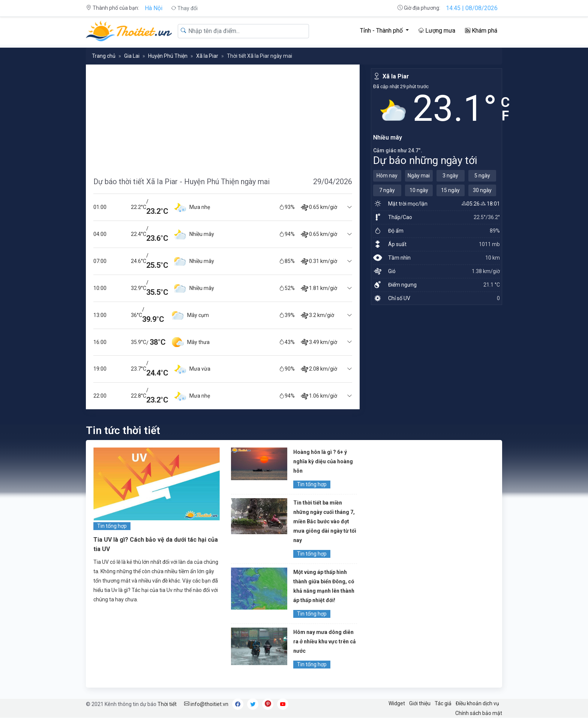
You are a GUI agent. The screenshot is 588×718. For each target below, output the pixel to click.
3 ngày (450, 176)
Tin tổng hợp (112, 526)
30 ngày (482, 190)
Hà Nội (154, 8)
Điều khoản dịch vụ (477, 703)
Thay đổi (184, 8)
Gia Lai (132, 56)
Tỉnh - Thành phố (382, 31)
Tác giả (443, 703)
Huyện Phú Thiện (168, 56)
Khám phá (481, 31)
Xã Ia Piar (207, 56)
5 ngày (482, 176)
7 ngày (387, 190)
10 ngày (419, 190)
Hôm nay (387, 176)
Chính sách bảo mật (479, 713)
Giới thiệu (420, 703)
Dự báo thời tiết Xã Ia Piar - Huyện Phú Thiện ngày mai (181, 182)
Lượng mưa (437, 31)
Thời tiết (167, 704)
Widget (397, 703)
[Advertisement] (223, 117)
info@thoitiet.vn (206, 704)
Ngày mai (419, 176)
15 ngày (450, 190)
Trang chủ (104, 56)
